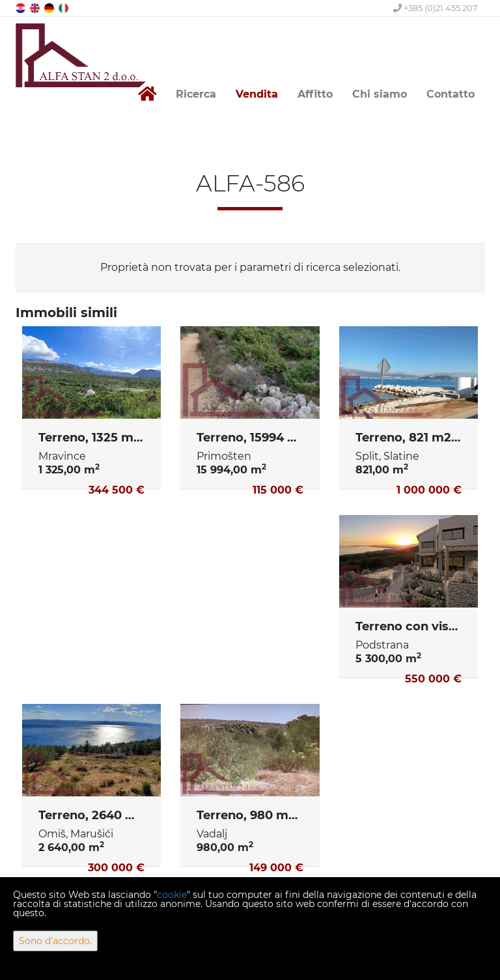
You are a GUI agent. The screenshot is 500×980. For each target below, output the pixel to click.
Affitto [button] (315, 94)
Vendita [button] (257, 94)
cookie (172, 895)
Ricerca (196, 94)
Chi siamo (380, 94)
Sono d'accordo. (55, 941)
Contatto (451, 94)
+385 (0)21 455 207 (436, 8)
